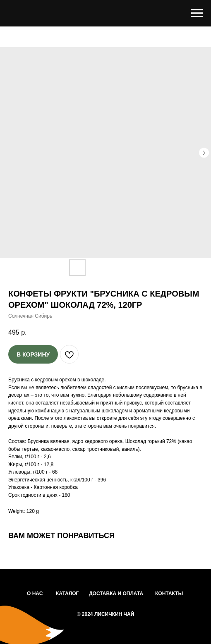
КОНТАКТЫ (169, 594)
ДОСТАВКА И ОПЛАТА (116, 594)
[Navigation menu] (197, 13)
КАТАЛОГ (67, 594)
